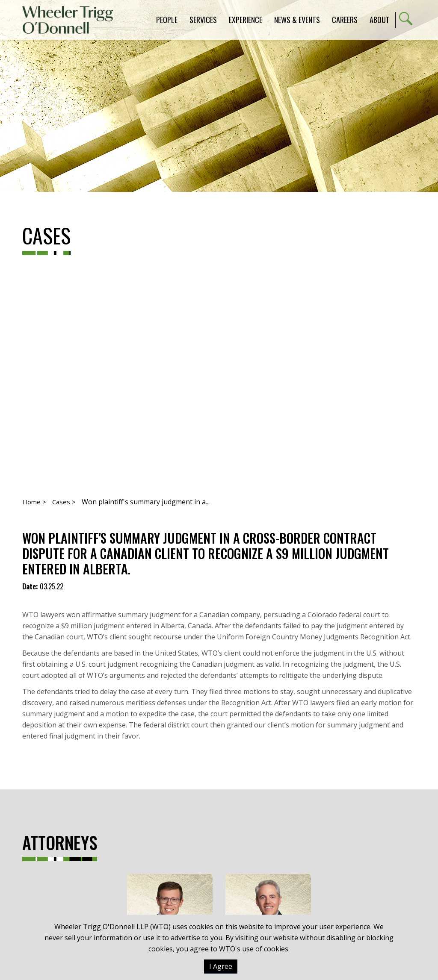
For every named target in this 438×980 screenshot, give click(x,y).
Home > (34, 502)
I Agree (221, 966)
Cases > (64, 502)
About (380, 20)
